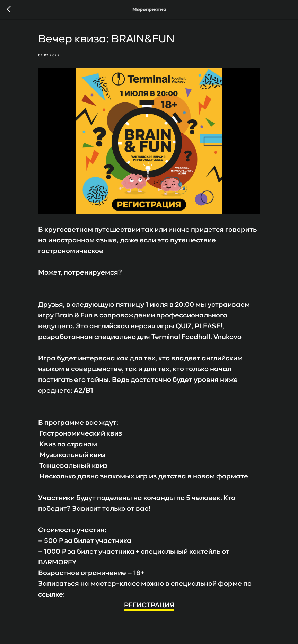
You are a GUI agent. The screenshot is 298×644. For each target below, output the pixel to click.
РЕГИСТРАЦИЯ (149, 606)
